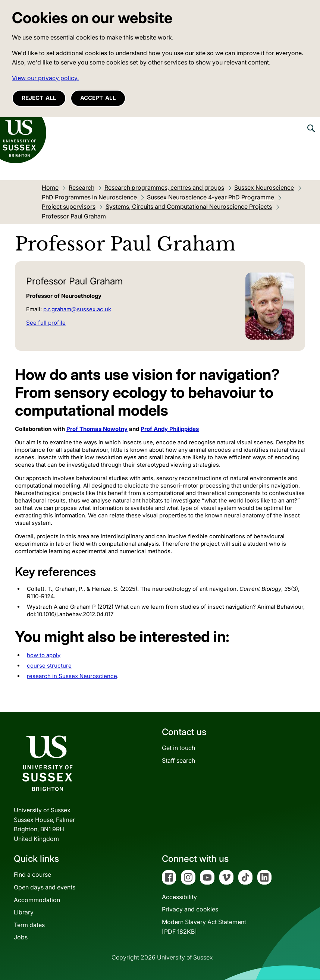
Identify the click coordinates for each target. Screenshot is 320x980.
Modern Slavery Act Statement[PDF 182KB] (204, 927)
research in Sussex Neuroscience (72, 676)
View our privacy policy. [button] (45, 78)
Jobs (21, 937)
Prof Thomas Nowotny (97, 429)
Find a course (32, 875)
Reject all (39, 98)
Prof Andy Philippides (170, 429)
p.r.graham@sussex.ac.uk (77, 309)
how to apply (44, 655)
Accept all (98, 98)
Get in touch (178, 748)
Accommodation (37, 900)
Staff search (178, 760)
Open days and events (45, 887)
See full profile (46, 323)
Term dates (29, 925)
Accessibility (179, 897)
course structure (49, 666)
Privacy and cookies (190, 909)
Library (24, 912)
